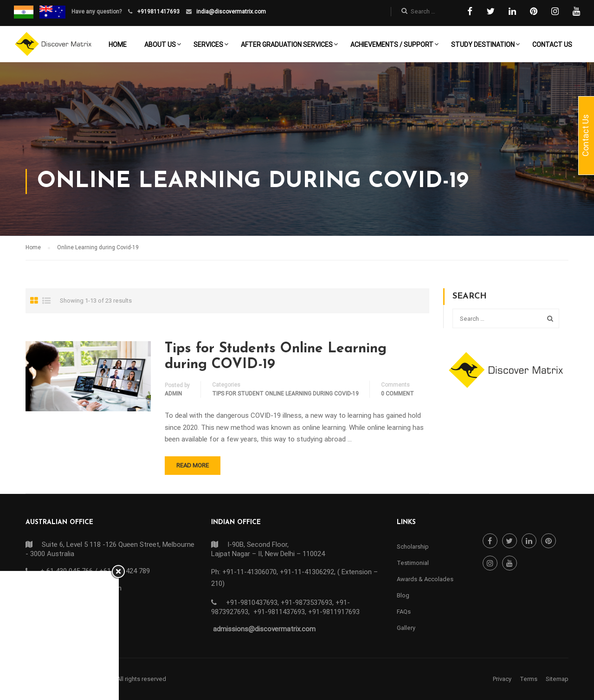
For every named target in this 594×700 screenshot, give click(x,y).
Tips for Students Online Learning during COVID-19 (276, 357)
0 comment (397, 394)
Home (118, 45)
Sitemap (557, 679)
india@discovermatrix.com (230, 12)
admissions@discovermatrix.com (264, 629)
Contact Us (552, 45)
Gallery (406, 628)
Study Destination (483, 45)
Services (208, 45)
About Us (160, 45)
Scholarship (413, 547)
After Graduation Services (287, 45)
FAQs (404, 612)
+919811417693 (158, 12)
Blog (403, 595)
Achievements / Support (392, 45)
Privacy (502, 679)
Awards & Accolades (425, 579)
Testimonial (413, 563)
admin (173, 394)
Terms (529, 679)
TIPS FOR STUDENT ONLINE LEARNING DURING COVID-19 (285, 394)
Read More (193, 465)
